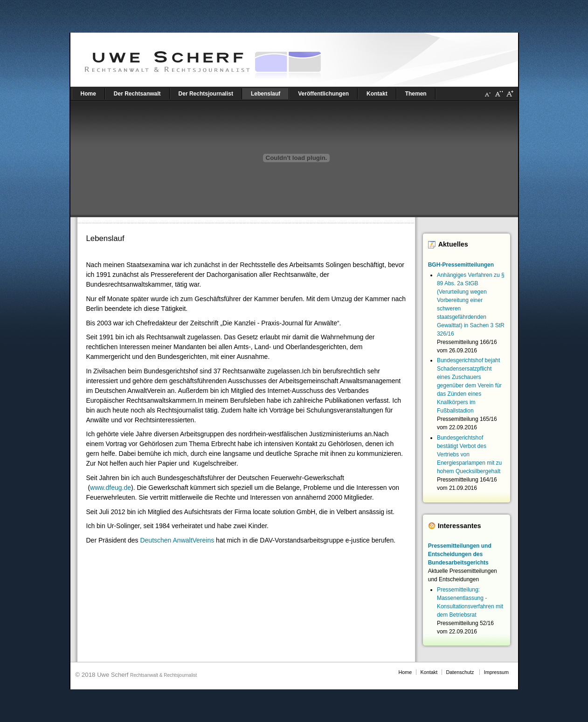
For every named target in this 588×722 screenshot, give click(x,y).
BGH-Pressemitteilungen (461, 265)
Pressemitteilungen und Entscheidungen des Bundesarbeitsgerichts (460, 554)
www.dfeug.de (111, 488)
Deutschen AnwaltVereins (177, 540)
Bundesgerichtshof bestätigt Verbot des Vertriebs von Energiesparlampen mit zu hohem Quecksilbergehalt (469, 454)
